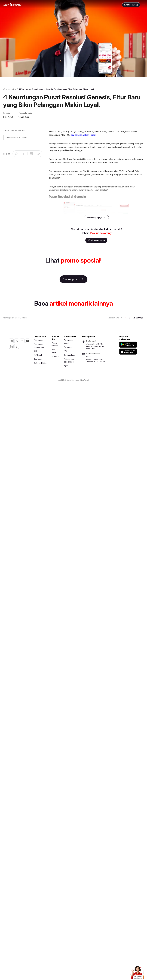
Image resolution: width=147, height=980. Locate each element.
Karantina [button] (68, 347)
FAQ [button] (66, 351)
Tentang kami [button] (70, 356)
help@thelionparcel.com (95, 360)
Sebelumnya (115, 318)
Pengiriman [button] (38, 341)
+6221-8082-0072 (100, 362)
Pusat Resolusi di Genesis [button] (17, 138)
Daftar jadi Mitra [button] (40, 364)
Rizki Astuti (8, 117)
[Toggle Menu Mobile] (138, 5)
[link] (18, 5)
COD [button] (36, 351)
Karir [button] (66, 366)
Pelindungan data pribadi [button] (69, 361)
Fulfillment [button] (38, 356)
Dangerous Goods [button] (68, 342)
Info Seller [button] (54, 352)
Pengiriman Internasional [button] (39, 346)
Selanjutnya (136, 318)
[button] (128, 345)
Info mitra (12, 89)
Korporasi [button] (38, 360)
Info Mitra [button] (55, 357)
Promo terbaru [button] (55, 345)
